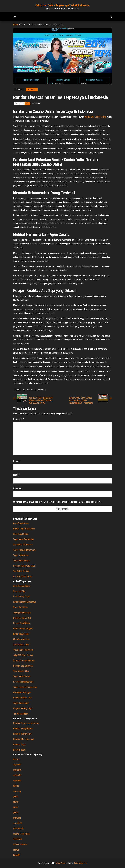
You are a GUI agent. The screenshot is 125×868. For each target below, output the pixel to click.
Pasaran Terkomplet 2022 (24, 566)
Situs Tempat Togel (22, 586)
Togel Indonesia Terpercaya (25, 687)
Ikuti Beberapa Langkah (23, 629)
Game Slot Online (20, 607)
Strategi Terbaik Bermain (24, 661)
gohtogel (17, 818)
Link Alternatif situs (21, 639)
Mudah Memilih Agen (22, 693)
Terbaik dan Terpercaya (23, 650)
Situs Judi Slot (19, 591)
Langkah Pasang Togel (23, 708)
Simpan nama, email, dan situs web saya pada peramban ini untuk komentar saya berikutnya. (58, 502)
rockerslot (18, 839)
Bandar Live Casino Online (34, 390)
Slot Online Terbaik (21, 571)
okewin (16, 850)
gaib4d (16, 786)
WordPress (61, 863)
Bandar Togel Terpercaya (24, 529)
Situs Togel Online (21, 534)
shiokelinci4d (19, 828)
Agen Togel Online (21, 523)
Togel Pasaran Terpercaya (24, 550)
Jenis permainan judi (22, 613)
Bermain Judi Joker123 (23, 666)
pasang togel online (21, 834)
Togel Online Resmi (21, 561)
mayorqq (17, 791)
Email (16, 475)
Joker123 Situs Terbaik (23, 655)
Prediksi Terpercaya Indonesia (26, 723)
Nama (17, 461)
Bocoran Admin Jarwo (23, 577)
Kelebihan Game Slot (22, 618)
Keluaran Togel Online (22, 734)
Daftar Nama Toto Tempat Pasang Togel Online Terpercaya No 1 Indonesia (81, 400)
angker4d (17, 765)
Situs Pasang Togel (21, 597)
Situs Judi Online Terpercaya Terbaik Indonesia (63, 5)
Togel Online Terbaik (22, 676)
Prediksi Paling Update (23, 728)
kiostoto (17, 759)
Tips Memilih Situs (21, 645)
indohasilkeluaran (20, 844)
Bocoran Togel (19, 750)
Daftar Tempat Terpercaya (25, 602)
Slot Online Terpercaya (23, 545)
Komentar (19, 419)
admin (37, 103)
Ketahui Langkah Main (22, 698)
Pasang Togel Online (22, 623)
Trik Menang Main (21, 714)
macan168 (18, 823)
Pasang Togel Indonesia (23, 682)
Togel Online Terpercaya (24, 539)
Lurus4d (17, 855)
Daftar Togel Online (21, 634)
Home (16, 25)
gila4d (16, 797)
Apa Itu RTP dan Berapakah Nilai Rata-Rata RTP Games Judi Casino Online (41, 400)
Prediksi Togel (19, 745)
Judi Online (32, 89)
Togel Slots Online (21, 555)
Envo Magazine (81, 863)
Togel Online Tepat (21, 703)
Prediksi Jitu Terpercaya (24, 739)
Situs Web (18, 488)
